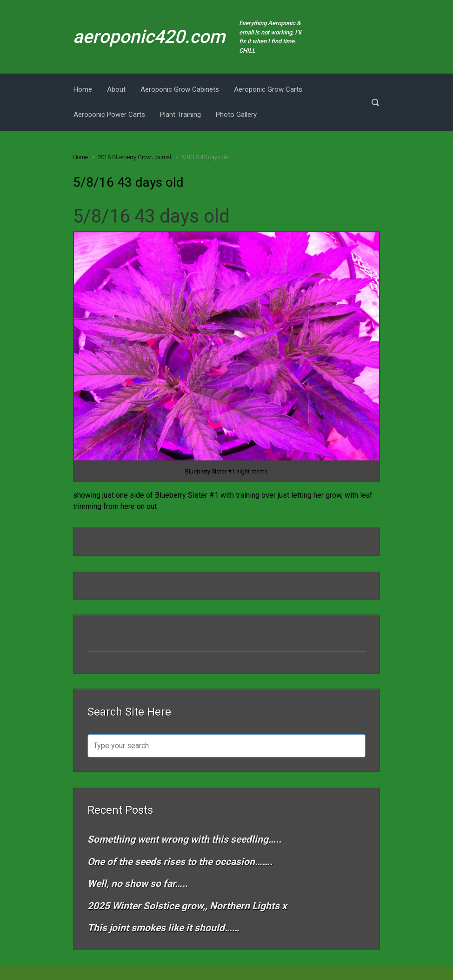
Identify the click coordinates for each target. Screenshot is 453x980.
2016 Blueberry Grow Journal (134, 157)
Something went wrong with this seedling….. (184, 839)
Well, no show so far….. (138, 884)
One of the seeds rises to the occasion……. (180, 862)
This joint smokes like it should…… (163, 928)
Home (80, 157)
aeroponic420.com (149, 37)
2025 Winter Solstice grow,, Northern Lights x (187, 906)
